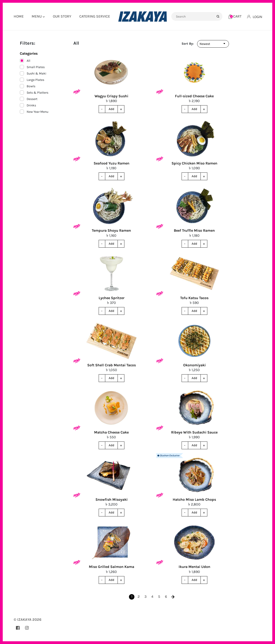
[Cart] (235, 16)
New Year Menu (34, 112)
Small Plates (32, 67)
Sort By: (188, 44)
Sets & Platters (34, 92)
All (25, 61)
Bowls (28, 86)
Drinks (28, 105)
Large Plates (32, 80)
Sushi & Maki (33, 73)
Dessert (29, 99)
